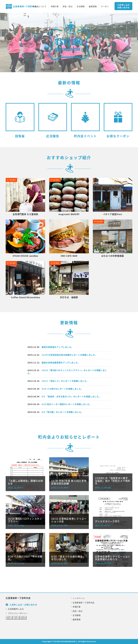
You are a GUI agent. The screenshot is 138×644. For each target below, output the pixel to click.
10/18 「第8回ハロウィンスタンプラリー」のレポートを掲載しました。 (67, 372)
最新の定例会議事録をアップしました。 (61, 363)
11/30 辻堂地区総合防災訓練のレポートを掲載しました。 (69, 355)
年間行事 (55, 6)
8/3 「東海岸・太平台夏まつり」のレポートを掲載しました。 (71, 396)
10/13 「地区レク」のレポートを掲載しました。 (65, 381)
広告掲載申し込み (15, 609)
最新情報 (93, 6)
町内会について (40, 6)
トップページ (78, 598)
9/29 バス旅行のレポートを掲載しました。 (62, 389)
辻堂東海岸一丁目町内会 (83, 602)
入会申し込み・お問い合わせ (23, 605)
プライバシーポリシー (17, 613)
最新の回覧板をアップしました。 (58, 347)
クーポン (105, 6)
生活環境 (81, 6)
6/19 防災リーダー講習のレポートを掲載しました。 (67, 404)
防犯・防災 (68, 6)
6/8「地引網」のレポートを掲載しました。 (63, 412)
